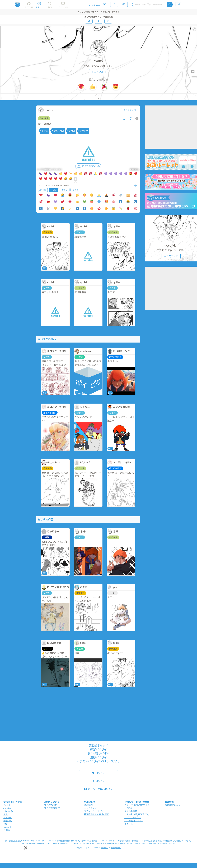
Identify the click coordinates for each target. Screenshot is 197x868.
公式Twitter (130, 808)
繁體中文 (8, 821)
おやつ (65, 190)
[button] (26, 848)
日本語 (7, 830)
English (7, 805)
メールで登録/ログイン (99, 789)
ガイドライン (90, 808)
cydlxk (98, 61)
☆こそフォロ (98, 72)
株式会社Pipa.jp (172, 805)
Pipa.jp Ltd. (116, 848)
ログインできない (133, 817)
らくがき (44, 118)
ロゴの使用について (134, 821)
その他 (75, 190)
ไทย (5, 824)
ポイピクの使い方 (52, 808)
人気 (54, 190)
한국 (6, 814)
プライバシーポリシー (95, 811)
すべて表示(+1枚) (88, 166)
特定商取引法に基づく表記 (97, 814)
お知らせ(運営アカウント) (137, 805)
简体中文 (8, 817)
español (7, 808)
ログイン (98, 773)
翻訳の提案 (17, 802)
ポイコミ (129, 824)
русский (7, 827)
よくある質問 (131, 811)
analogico (105, 848)
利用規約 (88, 805)
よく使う (43, 190)
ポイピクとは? (51, 805)
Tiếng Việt (8, 811)
